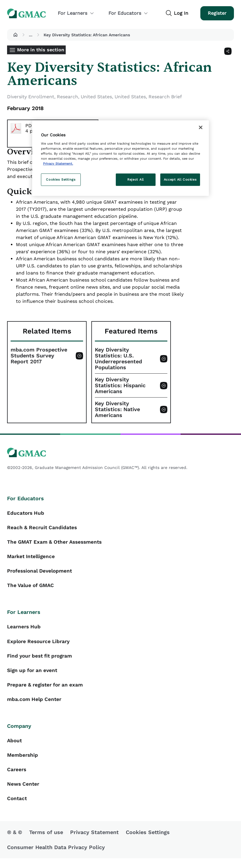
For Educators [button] (128, 13)
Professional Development (42, 574)
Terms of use (46, 842)
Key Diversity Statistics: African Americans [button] (87, 35)
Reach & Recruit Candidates (43, 528)
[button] (15, 35)
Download (71, 140)
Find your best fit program (42, 661)
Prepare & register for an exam (47, 691)
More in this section (41, 50)
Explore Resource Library (40, 646)
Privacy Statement (94, 842)
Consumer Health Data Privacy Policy (56, 857)
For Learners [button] (76, 13)
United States (96, 97)
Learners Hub (25, 631)
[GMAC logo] (120, 453)
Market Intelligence (32, 559)
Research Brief (165, 97)
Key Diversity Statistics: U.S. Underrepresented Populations (118, 359)
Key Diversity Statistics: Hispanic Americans (120, 385)
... (31, 35)
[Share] (228, 51)
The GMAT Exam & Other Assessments (57, 543)
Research (67, 97)
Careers (17, 778)
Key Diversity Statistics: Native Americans (117, 409)
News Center (24, 793)
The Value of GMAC (32, 589)
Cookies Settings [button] (148, 842)
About (15, 748)
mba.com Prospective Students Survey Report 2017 (39, 356)
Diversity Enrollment (31, 97)
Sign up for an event (34, 676)
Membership (23, 763)
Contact (17, 808)
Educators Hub (26, 513)
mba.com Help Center (35, 706)
